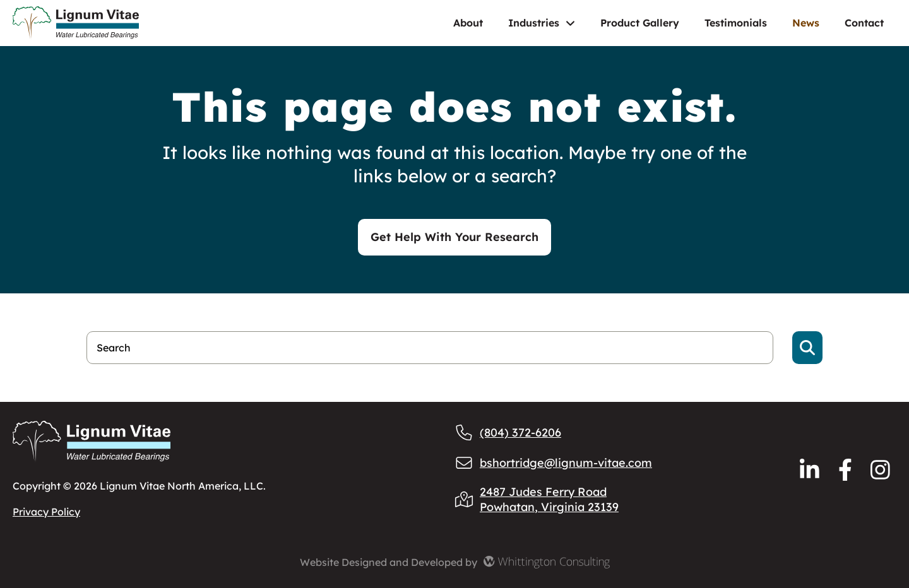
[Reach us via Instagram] (880, 470)
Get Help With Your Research (454, 237)
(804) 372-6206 (508, 432)
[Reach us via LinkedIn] (810, 470)
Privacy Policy (46, 512)
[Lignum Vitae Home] (117, 23)
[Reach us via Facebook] (845, 470)
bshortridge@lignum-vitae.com (553, 463)
